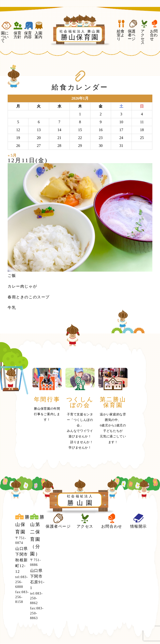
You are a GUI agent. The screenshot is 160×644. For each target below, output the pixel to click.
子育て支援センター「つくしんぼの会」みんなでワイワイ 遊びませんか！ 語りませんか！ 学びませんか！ (82, 431)
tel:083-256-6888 (22, 582)
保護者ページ (133, 30)
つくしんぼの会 (80, 402)
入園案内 (39, 30)
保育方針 (18, 30)
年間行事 (47, 399)
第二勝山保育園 (113, 402)
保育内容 (28, 30)
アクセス (144, 32)
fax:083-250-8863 (37, 613)
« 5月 (12, 155)
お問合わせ (155, 30)
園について (6, 32)
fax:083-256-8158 (22, 597)
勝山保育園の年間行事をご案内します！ (47, 414)
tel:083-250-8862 (36, 598)
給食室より (121, 30)
